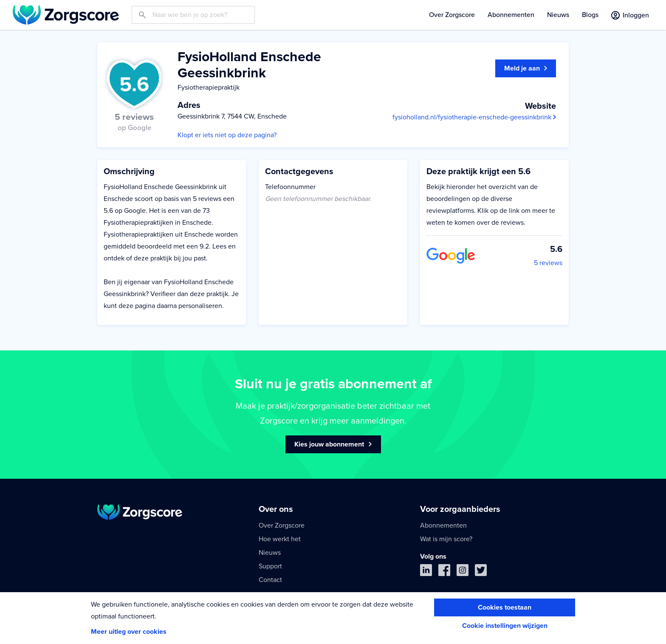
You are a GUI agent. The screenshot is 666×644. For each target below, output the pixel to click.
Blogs (590, 15)
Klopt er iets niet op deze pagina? (227, 135)
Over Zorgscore (452, 15)
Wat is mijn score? (446, 539)
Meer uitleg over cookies (129, 632)
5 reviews (548, 263)
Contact (270, 580)
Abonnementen (511, 15)
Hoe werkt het (280, 539)
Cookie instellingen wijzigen (505, 626)
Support (270, 566)
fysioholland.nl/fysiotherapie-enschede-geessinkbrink (474, 117)
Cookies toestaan (505, 607)
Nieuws (558, 15)
